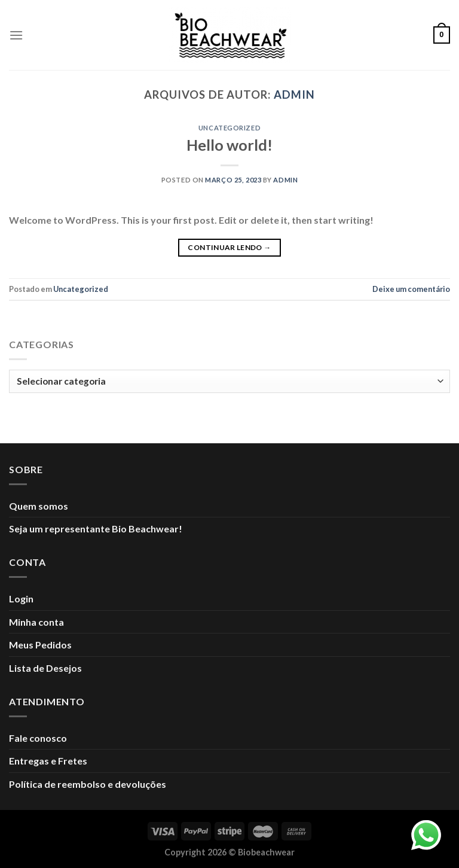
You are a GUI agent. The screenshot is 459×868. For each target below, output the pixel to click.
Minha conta (36, 622)
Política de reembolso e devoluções (88, 784)
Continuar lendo (229, 247)
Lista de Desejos (45, 668)
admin (294, 95)
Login (21, 599)
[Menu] (16, 35)
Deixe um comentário (411, 289)
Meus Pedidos (40, 645)
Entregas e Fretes (48, 761)
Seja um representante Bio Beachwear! (96, 529)
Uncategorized (229, 128)
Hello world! (229, 145)
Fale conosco (38, 738)
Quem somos (39, 506)
